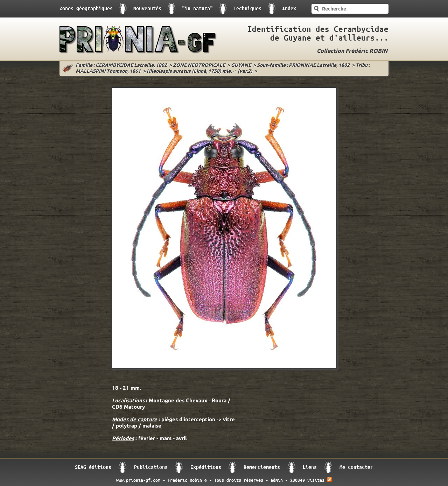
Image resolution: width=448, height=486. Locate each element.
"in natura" (197, 9)
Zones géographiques (86, 9)
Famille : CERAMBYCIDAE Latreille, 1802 (121, 66)
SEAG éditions (93, 467)
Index (289, 9)
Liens (310, 467)
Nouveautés (147, 9)
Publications (151, 467)
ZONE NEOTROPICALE (199, 66)
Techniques (247, 9)
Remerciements (262, 467)
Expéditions (206, 467)
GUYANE (241, 66)
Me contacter (356, 467)
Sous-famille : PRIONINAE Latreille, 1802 (303, 66)
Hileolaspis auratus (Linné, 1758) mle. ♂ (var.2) (199, 72)
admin (277, 480)
